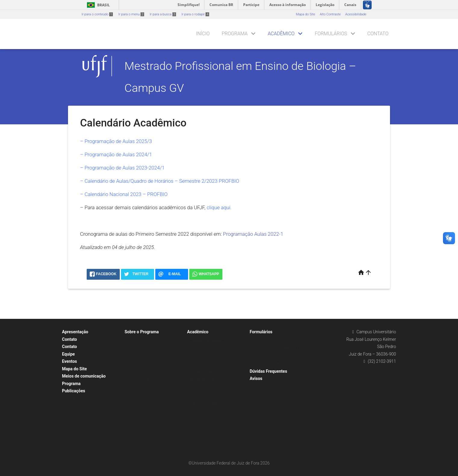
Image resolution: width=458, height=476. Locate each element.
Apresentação (75, 332)
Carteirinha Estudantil (206, 348)
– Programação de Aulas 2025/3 (116, 141)
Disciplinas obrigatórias (208, 364)
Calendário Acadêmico (207, 340)
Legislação (136, 404)
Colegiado (135, 364)
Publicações (74, 391)
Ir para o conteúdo (97, 14)
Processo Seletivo (141, 411)
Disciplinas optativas (206, 372)
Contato (378, 34)
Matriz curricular (202, 380)
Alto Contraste (330, 14)
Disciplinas (198, 356)
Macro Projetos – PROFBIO (210, 411)
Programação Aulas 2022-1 (253, 234)
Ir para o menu (131, 14)
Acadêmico (281, 34)
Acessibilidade (356, 14)
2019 (69, 431)
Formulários (331, 34)
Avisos (256, 378)
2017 (69, 415)
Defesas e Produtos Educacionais (215, 404)
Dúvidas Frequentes (268, 371)
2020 (69, 439)
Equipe (68, 354)
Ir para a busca (163, 14)
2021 (69, 447)
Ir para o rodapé (195, 14)
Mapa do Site (305, 14)
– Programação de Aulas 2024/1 (116, 154)
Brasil (97, 5)
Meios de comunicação (84, 376)
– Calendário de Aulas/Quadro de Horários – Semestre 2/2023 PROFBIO (160, 181)
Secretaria (135, 388)
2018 (69, 423)
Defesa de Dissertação (270, 340)
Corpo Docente (139, 380)
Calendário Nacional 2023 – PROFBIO (126, 194)
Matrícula (197, 395)
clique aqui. (219, 207)
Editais (133, 348)
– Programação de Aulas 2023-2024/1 (122, 168)
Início (203, 34)
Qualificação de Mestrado (272, 364)
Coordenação (138, 372)
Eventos (70, 361)
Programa (235, 34)
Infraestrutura (138, 395)
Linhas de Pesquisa (205, 388)
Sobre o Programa (142, 332)
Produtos (72, 399)
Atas (68, 407)
